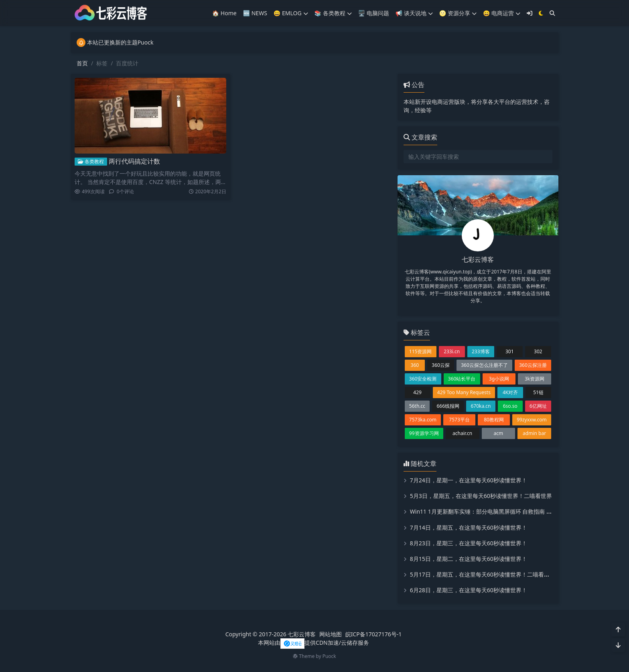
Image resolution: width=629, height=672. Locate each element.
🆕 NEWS (255, 13)
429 (417, 392)
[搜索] (552, 13)
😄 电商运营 (502, 13)
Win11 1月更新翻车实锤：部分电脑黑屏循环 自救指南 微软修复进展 (495, 511)
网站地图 (331, 634)
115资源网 (421, 351)
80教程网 (494, 420)
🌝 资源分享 (458, 13)
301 (510, 351)
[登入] (530, 13)
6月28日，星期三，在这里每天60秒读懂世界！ (469, 590)
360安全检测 (423, 379)
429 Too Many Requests (464, 392)
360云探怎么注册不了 (484, 365)
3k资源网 (535, 379)
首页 (82, 63)
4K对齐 (510, 392)
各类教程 (91, 161)
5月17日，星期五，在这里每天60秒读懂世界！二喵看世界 (483, 574)
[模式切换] (541, 13)
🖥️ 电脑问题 (374, 13)
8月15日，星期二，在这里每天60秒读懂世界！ (469, 559)
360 (415, 365)
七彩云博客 (302, 634)
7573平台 (459, 420)
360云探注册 (533, 365)
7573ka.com (423, 420)
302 (538, 351)
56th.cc (417, 406)
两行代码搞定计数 (134, 160)
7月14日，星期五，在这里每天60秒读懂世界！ (469, 527)
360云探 (441, 365)
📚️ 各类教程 (333, 13)
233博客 (481, 351)
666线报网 (448, 406)
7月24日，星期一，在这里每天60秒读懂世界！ (469, 480)
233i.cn (452, 351)
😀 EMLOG (291, 13)
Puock (329, 656)
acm (499, 433)
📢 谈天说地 (414, 13)
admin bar (534, 433)
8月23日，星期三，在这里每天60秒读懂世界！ (469, 543)
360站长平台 (462, 379)
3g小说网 (499, 379)
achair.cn (462, 433)
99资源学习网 (424, 433)
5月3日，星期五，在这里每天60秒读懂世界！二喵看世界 (481, 496)
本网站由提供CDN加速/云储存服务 (313, 643)
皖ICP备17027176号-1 (374, 634)
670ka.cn (481, 406)
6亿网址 (538, 406)
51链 (538, 392)
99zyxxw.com (532, 420)
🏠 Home (224, 13)
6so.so (510, 406)
